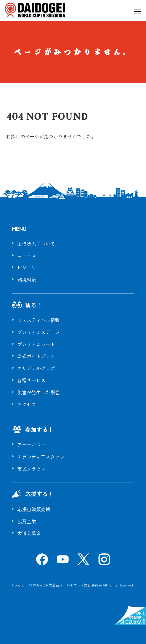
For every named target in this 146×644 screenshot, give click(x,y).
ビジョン (27, 267)
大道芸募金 (29, 533)
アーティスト (31, 444)
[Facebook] (42, 561)
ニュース (27, 256)
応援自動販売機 (34, 509)
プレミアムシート (36, 344)
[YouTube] (63, 561)
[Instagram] (104, 561)
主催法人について (36, 243)
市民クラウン (31, 469)
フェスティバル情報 (38, 320)
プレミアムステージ (38, 332)
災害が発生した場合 (38, 392)
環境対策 (27, 279)
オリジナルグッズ (36, 368)
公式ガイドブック (36, 356)
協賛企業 (27, 521)
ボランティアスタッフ (41, 457)
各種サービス (31, 380)
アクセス (27, 404)
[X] (84, 561)
